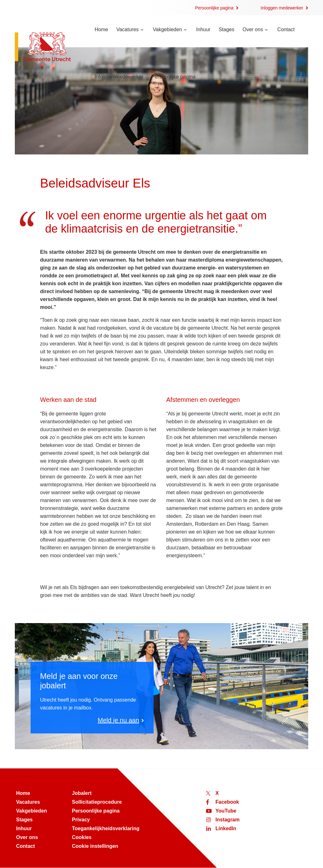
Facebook (227, 802)
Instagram (227, 820)
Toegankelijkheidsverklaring (106, 828)
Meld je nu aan (118, 720)
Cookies (82, 837)
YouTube (226, 811)
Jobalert (82, 793)
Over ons (253, 29)
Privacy (81, 820)
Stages (226, 29)
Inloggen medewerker (282, 8)
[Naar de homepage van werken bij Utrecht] (48, 47)
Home (101, 29)
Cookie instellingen (95, 846)
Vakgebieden (167, 29)
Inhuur (203, 29)
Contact (286, 29)
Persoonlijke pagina (214, 8)
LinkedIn (226, 828)
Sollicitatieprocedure (97, 802)
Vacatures (128, 29)
